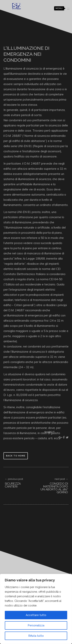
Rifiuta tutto (36, 636)
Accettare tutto (36, 615)
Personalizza (36, 625)
